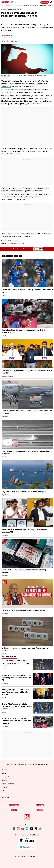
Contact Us (5, 773)
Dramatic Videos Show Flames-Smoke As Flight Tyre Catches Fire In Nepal (27, 412)
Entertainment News (7, 376)
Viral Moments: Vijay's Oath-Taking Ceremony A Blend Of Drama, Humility (27, 372)
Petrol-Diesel (6, 797)
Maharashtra (6, 86)
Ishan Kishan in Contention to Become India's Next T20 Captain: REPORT (16, 663)
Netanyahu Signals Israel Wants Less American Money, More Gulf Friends (16, 692)
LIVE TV (45, 2)
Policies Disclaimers (8, 784)
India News (4, 38)
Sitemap (4, 780)
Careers (4, 794)
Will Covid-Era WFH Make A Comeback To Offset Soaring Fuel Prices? (25, 649)
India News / (9, 6)
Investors (5, 787)
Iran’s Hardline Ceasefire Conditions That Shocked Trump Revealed (24, 571)
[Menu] (51, 2)
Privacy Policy (6, 777)
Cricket (4, 296)
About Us (5, 770)
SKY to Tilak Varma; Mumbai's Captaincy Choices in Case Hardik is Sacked (27, 291)
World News (5, 417)
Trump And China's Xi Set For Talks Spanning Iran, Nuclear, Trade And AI (16, 678)
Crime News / (18, 6)
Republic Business (7, 495)
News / (3, 6)
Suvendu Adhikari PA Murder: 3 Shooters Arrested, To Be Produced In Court (24, 331)
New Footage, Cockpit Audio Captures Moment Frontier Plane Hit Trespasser (27, 452)
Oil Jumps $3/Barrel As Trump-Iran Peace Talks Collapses (24, 492)
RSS (3, 791)
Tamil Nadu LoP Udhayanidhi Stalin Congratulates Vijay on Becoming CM (25, 531)
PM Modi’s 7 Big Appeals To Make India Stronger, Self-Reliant (25, 610)
